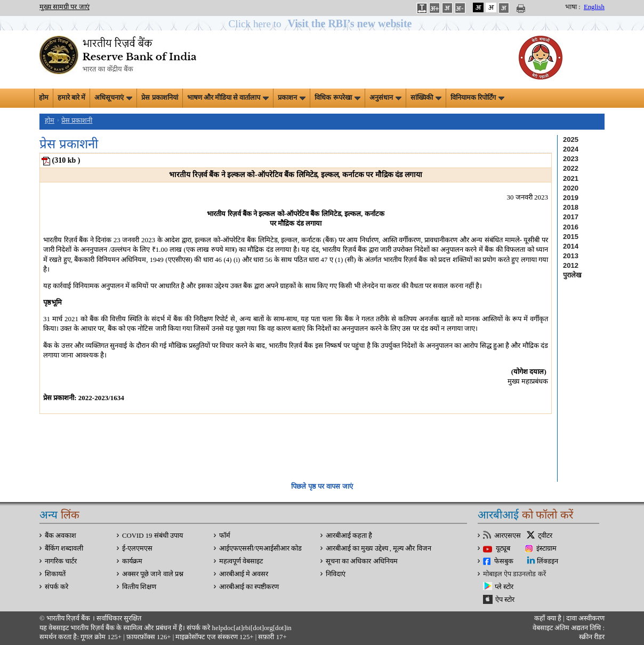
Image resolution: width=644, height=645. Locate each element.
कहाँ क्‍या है (549, 618)
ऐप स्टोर (505, 600)
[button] (322, 24)
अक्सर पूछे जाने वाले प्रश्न (153, 574)
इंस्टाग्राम (546, 548)
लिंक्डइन (548, 561)
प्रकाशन (292, 98)
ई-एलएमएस (137, 548)
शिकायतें (55, 574)
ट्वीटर (545, 536)
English (594, 7)
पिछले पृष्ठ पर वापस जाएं (322, 486)
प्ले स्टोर (504, 587)
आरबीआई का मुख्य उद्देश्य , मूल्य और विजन (379, 548)
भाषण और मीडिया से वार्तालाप (228, 98)
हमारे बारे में (71, 98)
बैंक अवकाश (61, 536)
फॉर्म (225, 536)
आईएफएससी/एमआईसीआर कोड (260, 548)
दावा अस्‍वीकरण (585, 618)
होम (44, 98)
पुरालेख (572, 275)
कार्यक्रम (132, 561)
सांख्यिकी (426, 98)
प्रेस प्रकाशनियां (159, 98)
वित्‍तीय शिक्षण (139, 587)
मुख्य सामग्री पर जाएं (65, 7)
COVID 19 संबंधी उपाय (152, 536)
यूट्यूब (503, 548)
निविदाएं (336, 574)
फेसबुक (504, 561)
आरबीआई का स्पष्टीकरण (249, 587)
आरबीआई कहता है (349, 536)
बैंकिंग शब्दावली (64, 548)
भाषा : (573, 7)
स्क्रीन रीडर (592, 637)
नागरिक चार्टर (61, 561)
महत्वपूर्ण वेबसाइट (241, 561)
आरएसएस (508, 536)
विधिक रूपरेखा (337, 98)
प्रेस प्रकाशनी (77, 121)
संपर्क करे (57, 587)
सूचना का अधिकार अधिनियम (362, 561)
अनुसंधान (385, 98)
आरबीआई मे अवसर (244, 574)
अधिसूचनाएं (113, 98)
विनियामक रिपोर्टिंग (477, 98)
